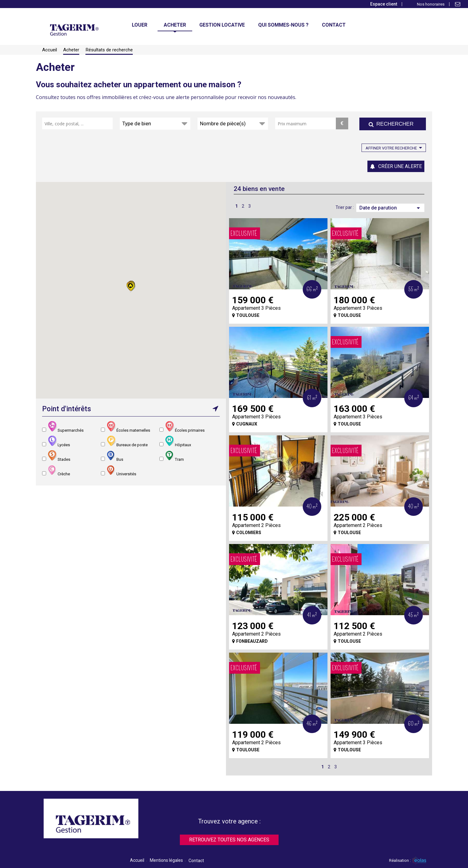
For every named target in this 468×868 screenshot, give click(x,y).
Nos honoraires (431, 4)
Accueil (137, 860)
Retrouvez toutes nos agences (229, 840)
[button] (131, 287)
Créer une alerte (400, 166)
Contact (196, 861)
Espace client (384, 4)
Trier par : (345, 207)
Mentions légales (166, 860)
